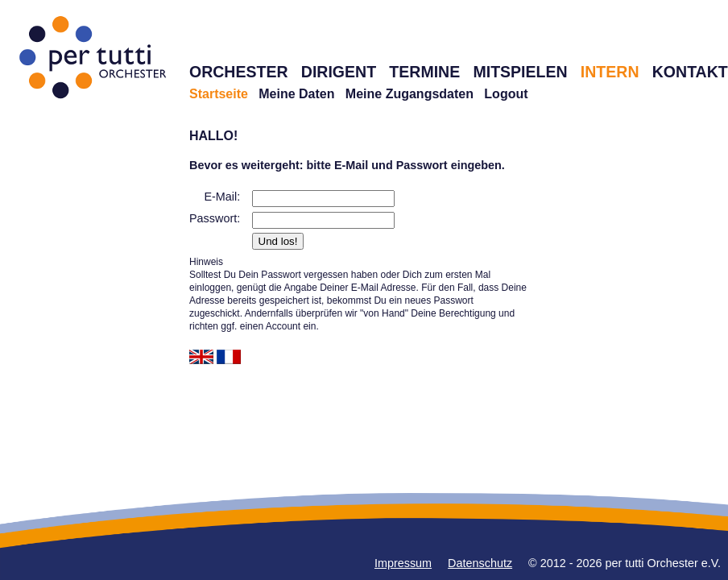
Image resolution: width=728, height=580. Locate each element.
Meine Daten (296, 94)
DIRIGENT (339, 72)
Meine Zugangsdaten (409, 94)
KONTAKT (690, 72)
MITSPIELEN (520, 72)
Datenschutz (480, 563)
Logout (506, 94)
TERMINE (424, 72)
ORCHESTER (239, 72)
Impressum (403, 563)
